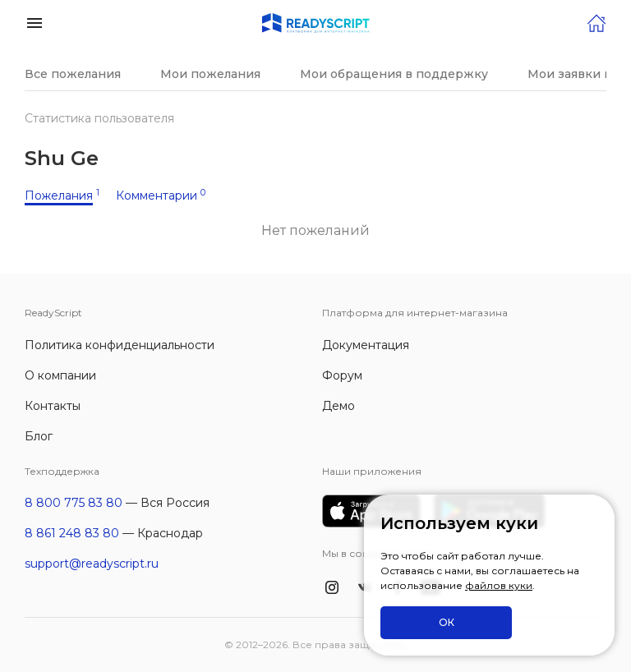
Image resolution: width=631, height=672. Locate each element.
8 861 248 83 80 (72, 533)
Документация (366, 345)
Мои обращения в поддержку (394, 74)
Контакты (53, 406)
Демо (339, 406)
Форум (342, 375)
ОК (447, 622)
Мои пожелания (210, 74)
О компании (60, 375)
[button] (35, 22)
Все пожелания (73, 74)
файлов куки (499, 585)
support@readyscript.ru (92, 564)
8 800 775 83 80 (74, 503)
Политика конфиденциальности (120, 345)
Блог (39, 436)
